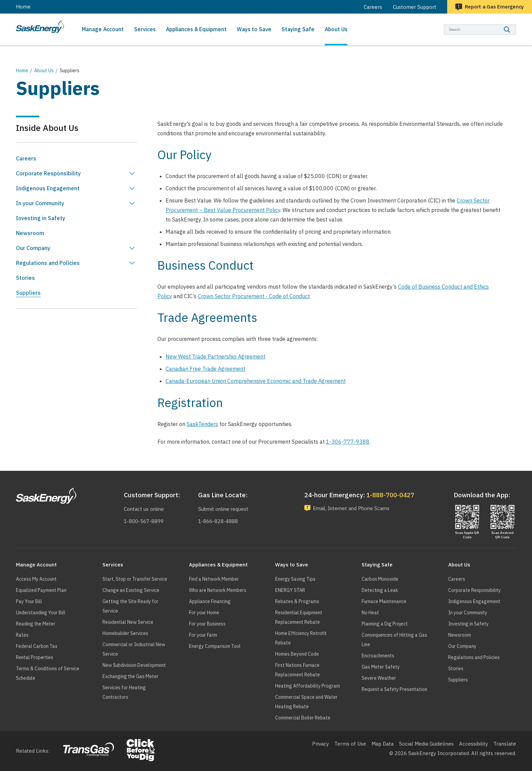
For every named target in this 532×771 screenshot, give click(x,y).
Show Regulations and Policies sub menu (132, 263)
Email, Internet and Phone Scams (353, 508)
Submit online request (224, 509)
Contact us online (144, 509)
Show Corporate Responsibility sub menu (132, 173)
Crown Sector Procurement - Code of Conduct (254, 296)
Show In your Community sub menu (132, 203)
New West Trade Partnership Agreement (215, 356)
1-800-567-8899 (143, 521)
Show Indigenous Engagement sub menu (132, 188)
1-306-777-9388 (348, 442)
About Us (44, 71)
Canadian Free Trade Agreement (205, 369)
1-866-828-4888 (217, 521)
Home (23, 7)
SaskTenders (202, 424)
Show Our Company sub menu (132, 248)
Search (516, 24)
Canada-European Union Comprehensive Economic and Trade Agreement (256, 381)
